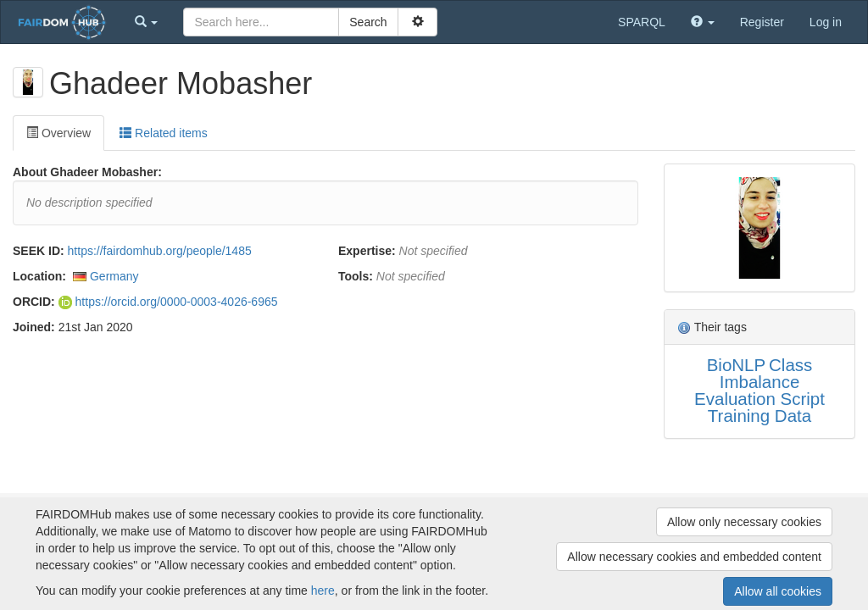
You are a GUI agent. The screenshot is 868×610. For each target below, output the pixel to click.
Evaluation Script (759, 399)
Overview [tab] (58, 133)
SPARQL (642, 22)
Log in (826, 22)
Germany (114, 276)
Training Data (759, 416)
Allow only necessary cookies (744, 522)
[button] (147, 22)
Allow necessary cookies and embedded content (694, 557)
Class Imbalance (766, 373)
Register (762, 22)
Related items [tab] (163, 133)
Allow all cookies (778, 591)
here (323, 591)
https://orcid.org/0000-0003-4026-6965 (168, 302)
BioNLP (737, 365)
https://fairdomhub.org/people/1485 (160, 251)
